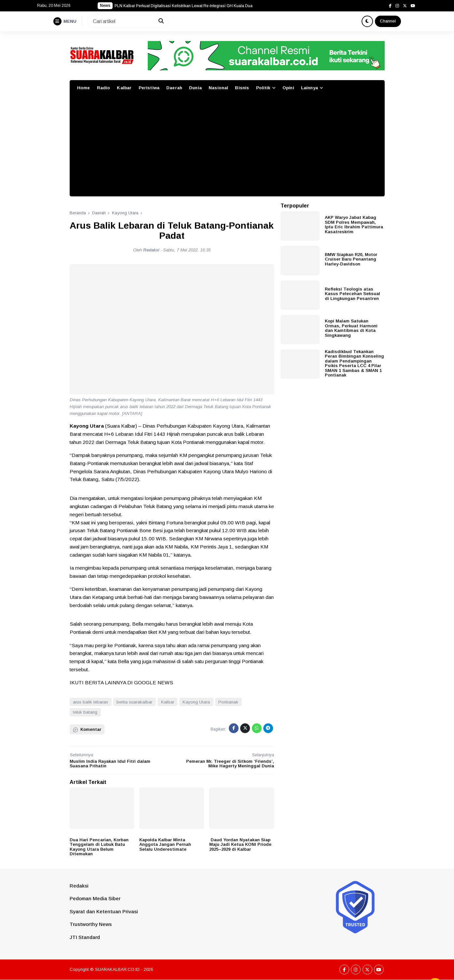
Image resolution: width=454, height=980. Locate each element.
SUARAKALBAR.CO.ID (117, 969)
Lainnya (310, 88)
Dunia (195, 88)
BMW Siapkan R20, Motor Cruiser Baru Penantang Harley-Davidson (351, 259)
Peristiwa (149, 88)
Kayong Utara (196, 702)
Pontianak (228, 702)
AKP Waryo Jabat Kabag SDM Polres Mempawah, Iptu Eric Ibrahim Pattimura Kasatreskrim (354, 225)
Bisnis (242, 88)
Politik (263, 88)
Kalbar (124, 88)
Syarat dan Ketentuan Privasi (104, 911)
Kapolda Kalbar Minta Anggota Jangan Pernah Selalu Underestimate (165, 845)
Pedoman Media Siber (95, 898)
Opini (288, 88)
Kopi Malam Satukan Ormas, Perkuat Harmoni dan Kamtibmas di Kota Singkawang (351, 328)
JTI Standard (85, 937)
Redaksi (79, 886)
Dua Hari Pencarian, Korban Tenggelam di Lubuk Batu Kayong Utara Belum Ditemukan (99, 847)
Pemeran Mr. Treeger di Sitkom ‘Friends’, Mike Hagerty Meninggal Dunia (230, 764)
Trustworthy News (91, 924)
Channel (388, 21)
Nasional (218, 88)
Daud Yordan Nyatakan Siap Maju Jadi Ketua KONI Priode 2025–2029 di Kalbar (240, 845)
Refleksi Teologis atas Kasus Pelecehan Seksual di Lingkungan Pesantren (352, 294)
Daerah (174, 88)
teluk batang (85, 712)
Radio (104, 88)
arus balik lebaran (90, 702)
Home (84, 88)
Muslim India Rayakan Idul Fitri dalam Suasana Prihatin (110, 764)
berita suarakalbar (134, 702)
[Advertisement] (227, 148)
